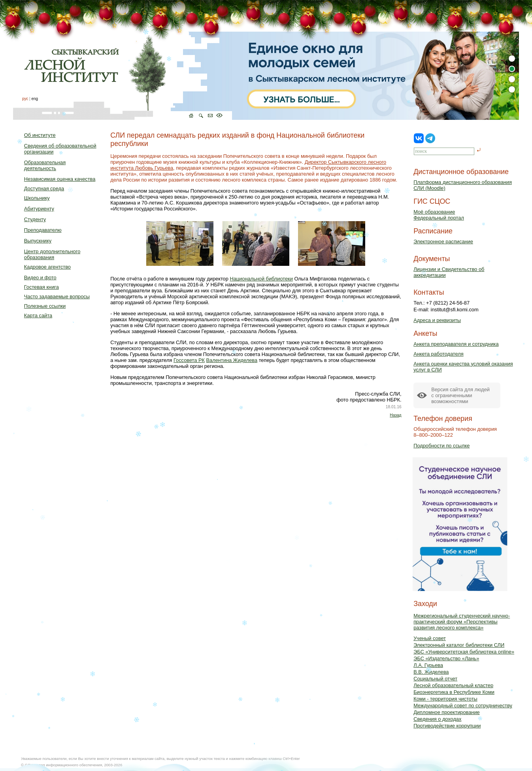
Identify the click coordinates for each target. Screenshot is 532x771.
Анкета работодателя (439, 354)
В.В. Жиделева (431, 672)
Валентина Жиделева (232, 360)
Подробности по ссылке (441, 446)
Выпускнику (38, 241)
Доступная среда (44, 188)
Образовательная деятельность (45, 165)
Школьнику (37, 198)
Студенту (35, 219)
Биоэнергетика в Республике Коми (454, 692)
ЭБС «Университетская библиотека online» (464, 652)
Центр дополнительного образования (52, 254)
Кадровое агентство (47, 267)
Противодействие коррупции (447, 726)
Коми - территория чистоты (445, 699)
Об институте (40, 135)
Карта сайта (38, 315)
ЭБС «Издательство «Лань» (446, 658)
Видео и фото (40, 278)
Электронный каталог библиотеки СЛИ (459, 645)
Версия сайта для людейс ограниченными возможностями (460, 395)
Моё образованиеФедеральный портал (439, 215)
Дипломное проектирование (447, 712)
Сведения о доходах (437, 719)
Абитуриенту (39, 209)
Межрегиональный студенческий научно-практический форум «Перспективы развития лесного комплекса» (462, 622)
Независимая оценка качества (60, 179)
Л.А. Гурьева (428, 665)
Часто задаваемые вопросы (57, 296)
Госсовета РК (189, 360)
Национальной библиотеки (261, 279)
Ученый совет (430, 638)
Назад (395, 415)
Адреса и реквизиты (437, 320)
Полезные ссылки (45, 306)
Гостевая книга (42, 287)
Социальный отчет (435, 679)
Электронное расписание (443, 242)
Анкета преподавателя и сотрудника (456, 344)
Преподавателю (43, 230)
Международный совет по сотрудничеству (463, 706)
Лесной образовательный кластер (453, 685)
